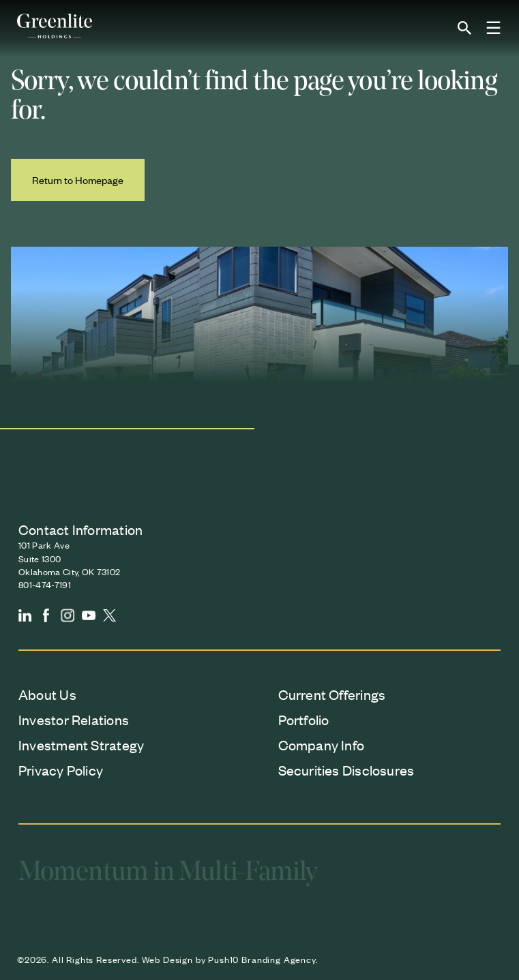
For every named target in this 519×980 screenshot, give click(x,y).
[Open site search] (464, 28)
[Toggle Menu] (494, 29)
